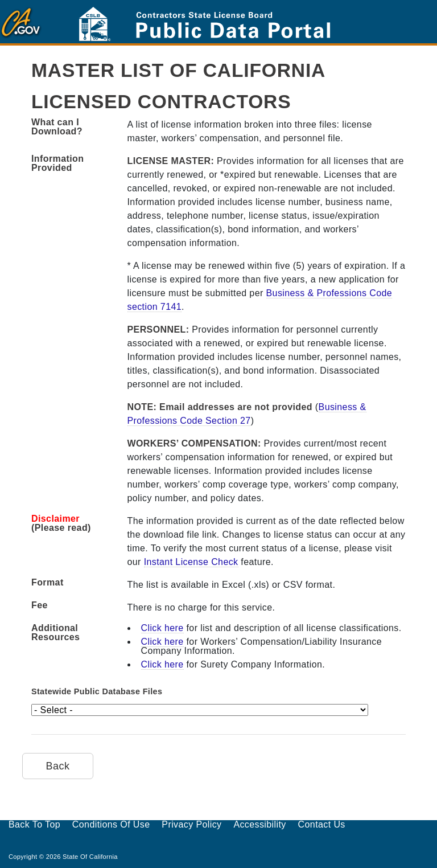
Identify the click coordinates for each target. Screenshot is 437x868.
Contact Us (322, 824)
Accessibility (259, 824)
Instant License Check (191, 562)
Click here (162, 628)
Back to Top (34, 824)
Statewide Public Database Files (97, 691)
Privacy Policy (191, 824)
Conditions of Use (111, 824)
